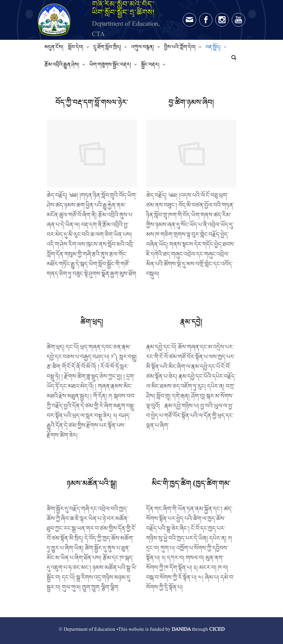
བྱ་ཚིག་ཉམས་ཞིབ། (191, 104)
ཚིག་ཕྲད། (92, 324)
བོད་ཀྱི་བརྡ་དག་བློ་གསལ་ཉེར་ (92, 104)
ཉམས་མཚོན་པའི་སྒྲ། (92, 485)
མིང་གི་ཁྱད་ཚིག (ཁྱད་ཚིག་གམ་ (191, 485)
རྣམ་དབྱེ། (191, 324)
